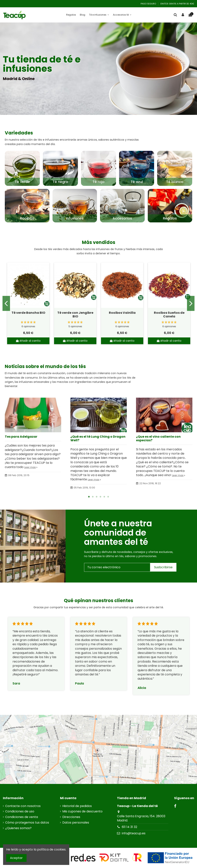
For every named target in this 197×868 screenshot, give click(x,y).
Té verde (22, 182)
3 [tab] (97, 497)
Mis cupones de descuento (82, 811)
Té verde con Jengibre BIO (75, 315)
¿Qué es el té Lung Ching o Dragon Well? (98, 438)
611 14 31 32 (129, 827)
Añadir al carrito (28, 341)
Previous (6, 303)
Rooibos (27, 218)
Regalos (170, 218)
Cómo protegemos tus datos (27, 823)
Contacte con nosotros (23, 806)
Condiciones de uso (20, 811)
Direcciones (71, 817)
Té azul (137, 182)
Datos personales (76, 823)
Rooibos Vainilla (122, 313)
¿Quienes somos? (18, 828)
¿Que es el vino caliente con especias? (158, 438)
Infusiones (75, 218)
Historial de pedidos (77, 806)
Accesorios (122, 218)
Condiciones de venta (22, 817)
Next (191, 303)
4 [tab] (100, 497)
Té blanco (175, 182)
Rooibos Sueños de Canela (169, 315)
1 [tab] (89, 497)
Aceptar (16, 858)
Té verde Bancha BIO (28, 313)
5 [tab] (104, 497)
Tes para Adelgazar (21, 437)
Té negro (60, 182)
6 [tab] (108, 497)
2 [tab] (93, 497)
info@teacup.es (134, 833)
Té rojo (98, 182)
